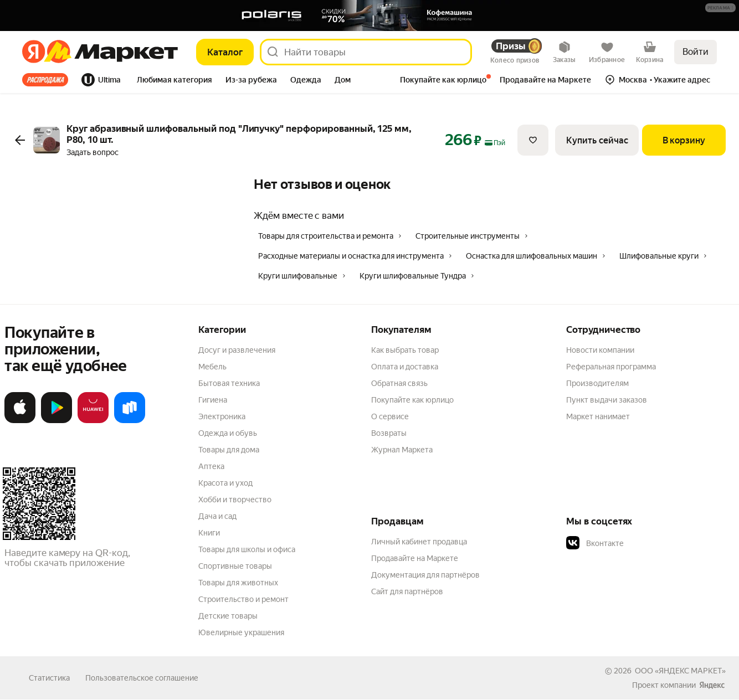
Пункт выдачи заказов (607, 400)
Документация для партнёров (425, 575)
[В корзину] (684, 140)
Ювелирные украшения (241, 632)
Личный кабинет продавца (419, 542)
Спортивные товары (235, 566)
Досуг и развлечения (237, 350)
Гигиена (213, 400)
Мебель (212, 367)
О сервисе (390, 416)
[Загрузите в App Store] (20, 421)
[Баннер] (369, 16)
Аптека (211, 466)
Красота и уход (225, 483)
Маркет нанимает (598, 416)
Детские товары (228, 616)
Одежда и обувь (228, 433)
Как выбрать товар (405, 350)
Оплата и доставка (405, 367)
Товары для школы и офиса (247, 549)
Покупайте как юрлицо (412, 400)
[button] (720, 8)
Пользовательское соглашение (142, 678)
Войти (696, 52)
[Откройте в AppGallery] (93, 421)
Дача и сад (217, 516)
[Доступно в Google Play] (57, 421)
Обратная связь (399, 383)
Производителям (597, 383)
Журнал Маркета (402, 450)
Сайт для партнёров (407, 591)
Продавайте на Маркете (415, 558)
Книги (209, 533)
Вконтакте (595, 543)
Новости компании (600, 350)
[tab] (48, 80)
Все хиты (45, 80)
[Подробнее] (721, 8)
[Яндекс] (34, 52)
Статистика (49, 678)
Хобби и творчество (235, 500)
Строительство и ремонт (243, 599)
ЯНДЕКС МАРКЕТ (690, 671)
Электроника (222, 416)
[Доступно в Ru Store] (130, 421)
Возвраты (389, 433)
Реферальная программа (611, 367)
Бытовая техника (229, 383)
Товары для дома (229, 450)
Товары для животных (238, 583)
